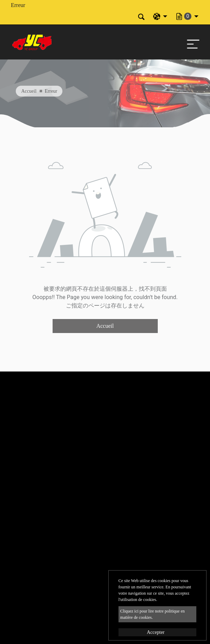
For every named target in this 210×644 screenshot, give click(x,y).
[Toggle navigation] (191, 42)
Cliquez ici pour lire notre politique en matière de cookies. (153, 614)
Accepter (156, 632)
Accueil (29, 91)
